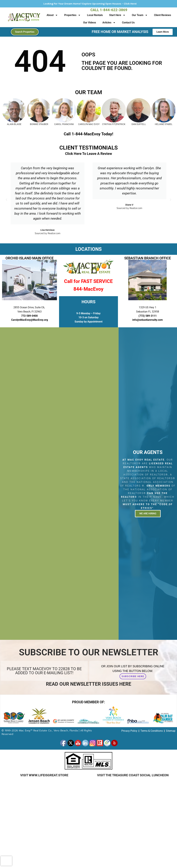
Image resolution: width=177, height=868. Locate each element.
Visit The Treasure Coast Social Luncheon (133, 775)
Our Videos (90, 23)
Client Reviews (163, 15)
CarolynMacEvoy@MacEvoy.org (30, 320)
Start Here (117, 15)
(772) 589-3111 (148, 316)
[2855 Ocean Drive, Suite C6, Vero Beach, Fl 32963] (59, 484)
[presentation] (6, 861)
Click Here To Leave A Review (88, 154)
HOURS (88, 302)
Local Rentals (95, 15)
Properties (72, 15)
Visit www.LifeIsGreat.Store (44, 775)
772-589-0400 (29, 316)
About (52, 15)
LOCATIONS (88, 249)
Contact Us (128, 23)
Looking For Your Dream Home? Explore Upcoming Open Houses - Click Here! (102, 4)
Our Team (140, 15)
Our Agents (148, 452)
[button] (6, 200)
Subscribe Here (133, 676)
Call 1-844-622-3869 (109, 10)
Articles (109, 23)
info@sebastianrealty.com (148, 320)
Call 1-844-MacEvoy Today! (88, 134)
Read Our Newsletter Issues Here (89, 684)
